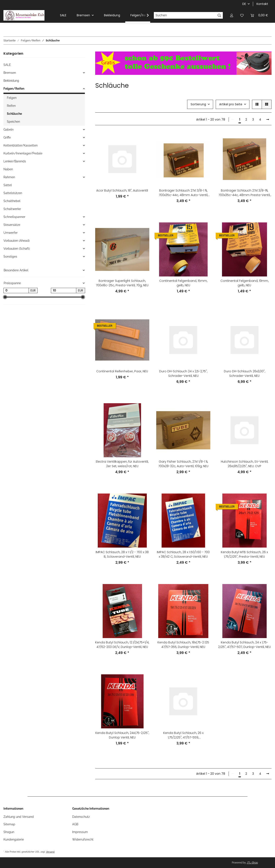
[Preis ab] (16, 291)
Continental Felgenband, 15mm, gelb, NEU (183, 283)
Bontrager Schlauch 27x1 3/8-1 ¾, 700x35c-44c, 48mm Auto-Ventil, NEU (183, 193)
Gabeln (8, 130)
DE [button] (244, 4)
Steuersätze (12, 225)
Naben (8, 169)
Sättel (8, 185)
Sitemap (9, 824)
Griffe (7, 137)
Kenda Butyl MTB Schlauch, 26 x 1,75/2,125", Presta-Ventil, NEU (244, 554)
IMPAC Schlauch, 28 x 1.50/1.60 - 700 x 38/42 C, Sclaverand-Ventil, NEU (183, 554)
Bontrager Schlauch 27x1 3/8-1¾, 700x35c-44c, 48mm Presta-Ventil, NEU (244, 193)
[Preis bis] (64, 291)
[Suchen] (185, 15)
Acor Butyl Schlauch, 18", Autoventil (122, 190)
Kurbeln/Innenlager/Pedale (23, 153)
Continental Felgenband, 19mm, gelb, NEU (244, 283)
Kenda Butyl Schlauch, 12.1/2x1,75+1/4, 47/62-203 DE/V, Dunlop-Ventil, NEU (122, 645)
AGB (75, 824)
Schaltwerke (12, 209)
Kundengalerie (14, 839)
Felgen (12, 98)
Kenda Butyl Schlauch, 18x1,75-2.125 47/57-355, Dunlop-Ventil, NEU (183, 645)
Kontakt (262, 4)
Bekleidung (11, 81)
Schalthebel (12, 201)
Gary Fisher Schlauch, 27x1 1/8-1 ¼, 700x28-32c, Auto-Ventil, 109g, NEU (183, 464)
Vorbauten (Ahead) (17, 241)
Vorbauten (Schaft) (17, 249)
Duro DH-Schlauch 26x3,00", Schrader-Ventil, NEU (244, 374)
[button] (232, 15)
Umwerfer (11, 233)
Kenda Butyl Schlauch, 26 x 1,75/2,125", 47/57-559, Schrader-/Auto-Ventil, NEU (183, 735)
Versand (50, 852)
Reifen (11, 106)
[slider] (5, 297)
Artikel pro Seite (231, 104)
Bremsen (10, 73)
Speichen (13, 122)
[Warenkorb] (259, 15)
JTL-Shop (252, 863)
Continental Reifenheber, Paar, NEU (122, 371)
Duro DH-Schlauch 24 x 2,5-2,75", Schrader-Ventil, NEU (183, 374)
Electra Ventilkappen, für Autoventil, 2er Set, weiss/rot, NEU (122, 464)
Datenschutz (81, 817)
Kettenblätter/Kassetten (21, 145)
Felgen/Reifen (14, 89)
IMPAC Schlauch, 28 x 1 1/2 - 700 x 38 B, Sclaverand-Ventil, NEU (122, 554)
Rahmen (9, 177)
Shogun (9, 832)
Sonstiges (10, 257)
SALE (7, 65)
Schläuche (14, 114)
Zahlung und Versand (19, 817)
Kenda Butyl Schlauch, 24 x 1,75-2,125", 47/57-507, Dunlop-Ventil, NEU (244, 645)
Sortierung (198, 104)
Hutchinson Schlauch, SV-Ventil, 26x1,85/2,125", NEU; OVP (244, 464)
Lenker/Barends (15, 161)
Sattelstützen (13, 193)
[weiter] (268, 120)
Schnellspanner (14, 217)
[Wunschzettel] (242, 15)
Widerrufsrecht (83, 839)
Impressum (80, 832)
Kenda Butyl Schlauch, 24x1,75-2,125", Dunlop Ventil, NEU (122, 735)
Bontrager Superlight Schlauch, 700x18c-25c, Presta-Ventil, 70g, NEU (122, 283)
